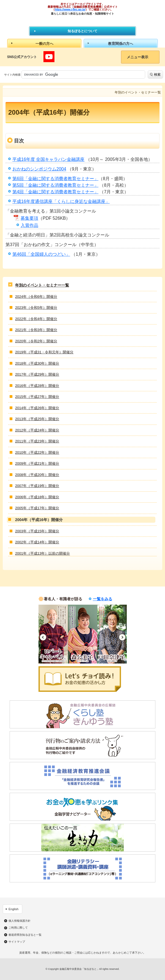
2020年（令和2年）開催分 (36, 341)
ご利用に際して (18, 928)
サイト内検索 (12, 75)
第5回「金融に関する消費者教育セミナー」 (55, 185)
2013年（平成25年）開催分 (37, 419)
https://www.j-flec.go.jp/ (70, 9)
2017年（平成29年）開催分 (37, 374)
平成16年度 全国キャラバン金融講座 (48, 159)
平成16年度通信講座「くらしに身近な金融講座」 (61, 201)
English (13, 909)
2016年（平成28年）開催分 (37, 386)
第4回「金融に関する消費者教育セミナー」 (55, 192)
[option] (53, 634)
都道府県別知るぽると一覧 (25, 935)
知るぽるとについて (82, 31)
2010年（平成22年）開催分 (37, 452)
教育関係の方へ (121, 44)
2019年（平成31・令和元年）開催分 (44, 352)
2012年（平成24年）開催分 (37, 430)
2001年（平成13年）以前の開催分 (42, 553)
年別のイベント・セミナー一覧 (42, 285)
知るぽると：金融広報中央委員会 (83, 20)
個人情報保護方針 (20, 921)
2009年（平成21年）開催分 (37, 463)
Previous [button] (43, 637)
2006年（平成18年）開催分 (37, 497)
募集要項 (29, 218)
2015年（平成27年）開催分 (37, 397)
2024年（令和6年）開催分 (36, 297)
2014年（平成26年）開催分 (37, 408)
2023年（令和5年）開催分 (36, 308)
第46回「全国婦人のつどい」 (41, 254)
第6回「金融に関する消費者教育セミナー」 (55, 179)
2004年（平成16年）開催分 (39, 520)
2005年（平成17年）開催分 (37, 508)
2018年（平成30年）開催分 (37, 363)
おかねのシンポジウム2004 (39, 169)
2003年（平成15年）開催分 (37, 531)
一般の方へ (44, 44)
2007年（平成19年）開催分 (37, 486)
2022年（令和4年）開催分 (36, 319)
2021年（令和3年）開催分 (36, 330)
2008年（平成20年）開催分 (37, 475)
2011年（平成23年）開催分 (37, 441)
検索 (157, 75)
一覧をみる (103, 599)
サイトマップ (17, 942)
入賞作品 (29, 225)
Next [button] (122, 637)
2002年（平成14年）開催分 (37, 542)
